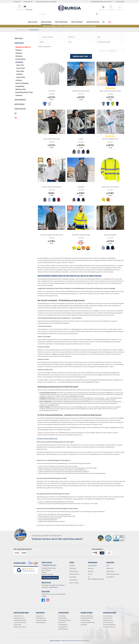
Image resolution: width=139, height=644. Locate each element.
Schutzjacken (19, 80)
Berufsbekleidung (74, 427)
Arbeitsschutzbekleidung (88, 622)
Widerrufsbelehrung (113, 574)
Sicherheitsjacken (108, 616)
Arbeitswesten (19, 56)
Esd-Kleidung (62, 616)
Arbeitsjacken (19, 53)
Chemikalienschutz (108, 622)
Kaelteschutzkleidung (109, 627)
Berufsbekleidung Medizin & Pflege (24, 92)
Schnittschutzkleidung (109, 625)
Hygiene (101, 375)
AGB (108, 565)
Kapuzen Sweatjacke (110, 235)
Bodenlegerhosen (41, 618)
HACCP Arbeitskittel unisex (110, 139)
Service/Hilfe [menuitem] (120, 2)
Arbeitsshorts (40, 616)
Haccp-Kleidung (63, 618)
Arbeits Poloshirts (21, 68)
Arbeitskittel (19, 74)
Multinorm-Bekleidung (87, 616)
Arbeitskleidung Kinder (65, 620)
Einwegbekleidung (20, 86)
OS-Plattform (110, 577)
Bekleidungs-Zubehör (21, 89)
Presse (90, 574)
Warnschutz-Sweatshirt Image (81, 235)
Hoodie (81, 139)
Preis (70, 42)
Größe (42, 42)
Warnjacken (84, 625)
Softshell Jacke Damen (20, 627)
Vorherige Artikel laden (82, 56)
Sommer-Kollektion (20, 109)
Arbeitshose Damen (41, 620)
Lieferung (73, 568)
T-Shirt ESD (52, 91)
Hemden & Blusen (21, 77)
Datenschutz (110, 571)
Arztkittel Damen (18, 616)
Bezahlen (72, 565)
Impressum (110, 568)
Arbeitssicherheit (20, 104)
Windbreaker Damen (19, 618)
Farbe (99, 37)
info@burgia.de (53, 587)
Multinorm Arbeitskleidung (22, 83)
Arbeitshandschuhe (20, 100)
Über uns (91, 568)
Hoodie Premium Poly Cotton (81, 91)
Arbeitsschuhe (19, 38)
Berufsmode (62, 622)
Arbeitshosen (19, 50)
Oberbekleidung (19, 62)
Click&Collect (74, 580)
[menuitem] (102, 6)
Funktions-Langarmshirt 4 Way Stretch (52, 235)
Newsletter (73, 577)
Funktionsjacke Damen (20, 622)
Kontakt (90, 571)
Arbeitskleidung (19, 43)
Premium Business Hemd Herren (52, 187)
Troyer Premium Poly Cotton (52, 139)
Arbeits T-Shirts (20, 65)
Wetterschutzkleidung (87, 618)
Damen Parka (17, 625)
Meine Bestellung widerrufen (50, 578)
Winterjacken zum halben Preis (23, 47)
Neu (16, 113)
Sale (16, 118)
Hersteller (72, 37)
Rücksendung (74, 571)
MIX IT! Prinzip (74, 583)
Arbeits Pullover (20, 71)
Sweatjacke (81, 187)
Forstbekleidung (85, 620)
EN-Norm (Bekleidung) (104, 42)
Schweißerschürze (108, 620)
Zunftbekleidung (63, 625)
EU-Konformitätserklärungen (96, 578)
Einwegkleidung (63, 627)
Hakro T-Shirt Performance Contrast (110, 91)
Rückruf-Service (74, 574)
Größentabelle (92, 565)
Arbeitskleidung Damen (20, 620)
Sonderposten (19, 95)
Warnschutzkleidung (20, 59)
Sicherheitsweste (108, 618)
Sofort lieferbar (48, 37)
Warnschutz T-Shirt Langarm (110, 187)
